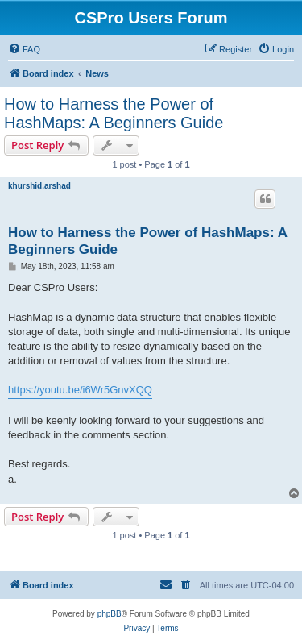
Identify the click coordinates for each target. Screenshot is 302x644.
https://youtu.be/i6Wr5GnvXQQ (80, 390)
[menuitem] (24, 49)
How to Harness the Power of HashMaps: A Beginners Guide (114, 113)
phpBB (110, 614)
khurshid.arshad (39, 186)
